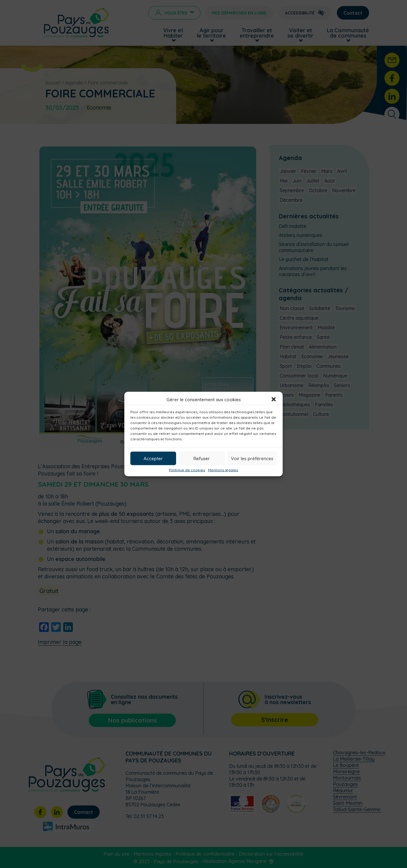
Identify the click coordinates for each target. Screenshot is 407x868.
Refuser (202, 458)
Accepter (153, 458)
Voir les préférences (252, 458)
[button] (274, 399)
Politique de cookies (187, 470)
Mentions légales (223, 470)
